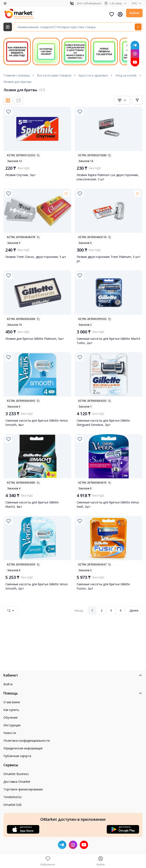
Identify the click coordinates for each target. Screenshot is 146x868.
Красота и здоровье (93, 75)
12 (11, 610)
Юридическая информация (23, 748)
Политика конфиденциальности (27, 741)
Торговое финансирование (23, 789)
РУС (137, 3)
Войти (134, 13)
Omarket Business (16, 774)
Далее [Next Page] (134, 610)
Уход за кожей (126, 75)
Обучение (11, 717)
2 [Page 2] (102, 610)
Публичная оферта (17, 756)
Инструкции (12, 725)
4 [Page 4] (120, 610)
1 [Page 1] (92, 610)
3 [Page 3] (111, 610)
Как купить (11, 710)
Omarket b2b (12, 805)
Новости (10, 733)
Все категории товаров (54, 75)
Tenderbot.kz (12, 797)
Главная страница (17, 75)
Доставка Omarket (17, 782)
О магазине (12, 702)
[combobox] (122, 100)
